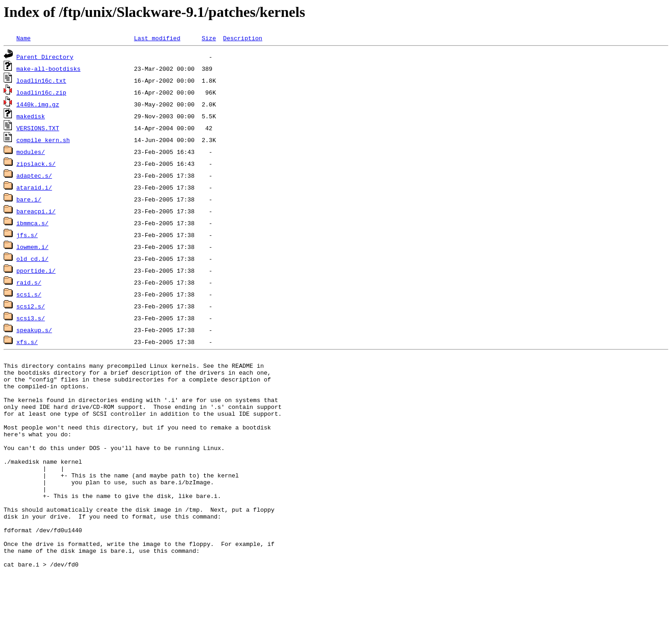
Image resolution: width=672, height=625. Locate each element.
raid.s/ (29, 282)
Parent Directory (45, 57)
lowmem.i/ (32, 247)
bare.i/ (29, 199)
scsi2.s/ (31, 306)
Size (209, 38)
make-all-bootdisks (48, 69)
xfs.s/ (27, 342)
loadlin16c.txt (41, 80)
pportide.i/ (36, 270)
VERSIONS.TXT (38, 128)
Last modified (157, 38)
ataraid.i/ (34, 187)
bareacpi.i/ (36, 211)
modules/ (31, 152)
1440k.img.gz (38, 104)
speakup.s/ (34, 330)
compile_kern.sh (43, 140)
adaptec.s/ (34, 175)
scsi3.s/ (31, 318)
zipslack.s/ (36, 164)
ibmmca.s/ (32, 223)
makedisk (31, 116)
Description (243, 38)
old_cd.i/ (32, 259)
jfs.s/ (27, 235)
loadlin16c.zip (41, 92)
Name (24, 38)
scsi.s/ (29, 294)
